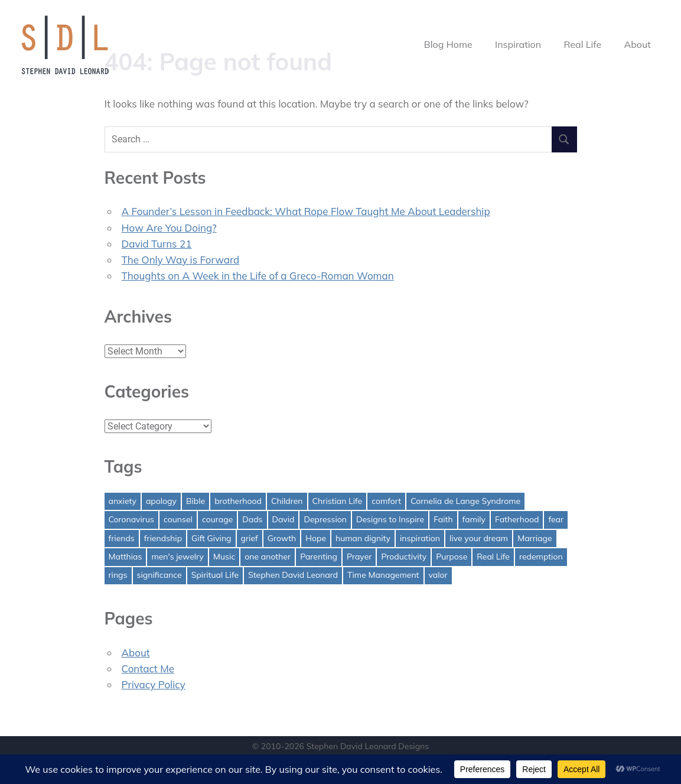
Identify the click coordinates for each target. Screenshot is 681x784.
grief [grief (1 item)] (250, 538)
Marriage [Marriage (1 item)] (535, 538)
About (637, 44)
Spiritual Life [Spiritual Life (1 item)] (215, 575)
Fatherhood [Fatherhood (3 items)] (517, 519)
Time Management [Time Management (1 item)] (383, 575)
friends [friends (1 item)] (122, 538)
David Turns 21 (157, 244)
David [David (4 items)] (284, 519)
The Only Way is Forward (181, 260)
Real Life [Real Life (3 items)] (493, 557)
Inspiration (518, 44)
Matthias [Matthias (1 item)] (126, 557)
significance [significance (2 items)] (159, 575)
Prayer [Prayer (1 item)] (359, 557)
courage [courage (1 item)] (217, 519)
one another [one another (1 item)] (268, 557)
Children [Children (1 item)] (287, 501)
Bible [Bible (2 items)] (195, 501)
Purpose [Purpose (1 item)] (452, 557)
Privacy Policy (154, 684)
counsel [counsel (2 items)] (178, 519)
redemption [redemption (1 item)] (541, 557)
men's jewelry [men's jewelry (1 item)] (177, 557)
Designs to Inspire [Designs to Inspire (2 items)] (390, 519)
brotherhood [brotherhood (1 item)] (238, 501)
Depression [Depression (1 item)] (325, 519)
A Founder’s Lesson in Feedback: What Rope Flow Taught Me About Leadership (306, 211)
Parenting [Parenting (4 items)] (319, 557)
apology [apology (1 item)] (161, 501)
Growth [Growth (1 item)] (282, 538)
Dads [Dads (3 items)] (252, 519)
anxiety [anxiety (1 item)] (123, 501)
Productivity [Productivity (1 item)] (404, 557)
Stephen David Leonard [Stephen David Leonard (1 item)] (293, 575)
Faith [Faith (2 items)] (443, 519)
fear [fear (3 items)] (556, 519)
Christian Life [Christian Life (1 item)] (338, 501)
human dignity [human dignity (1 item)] (363, 538)
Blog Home (448, 44)
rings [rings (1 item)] (118, 575)
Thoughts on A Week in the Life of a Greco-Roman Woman (258, 276)
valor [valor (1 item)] (438, 575)
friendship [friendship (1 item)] (163, 538)
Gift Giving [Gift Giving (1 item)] (211, 538)
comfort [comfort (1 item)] (386, 501)
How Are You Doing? (169, 228)
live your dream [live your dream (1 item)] (479, 538)
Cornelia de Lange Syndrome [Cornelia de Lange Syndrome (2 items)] (465, 501)
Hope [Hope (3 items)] (316, 538)
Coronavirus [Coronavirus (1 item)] (131, 519)
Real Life (583, 44)
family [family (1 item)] (474, 519)
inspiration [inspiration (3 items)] (420, 538)
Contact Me (148, 668)
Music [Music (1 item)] (224, 557)
